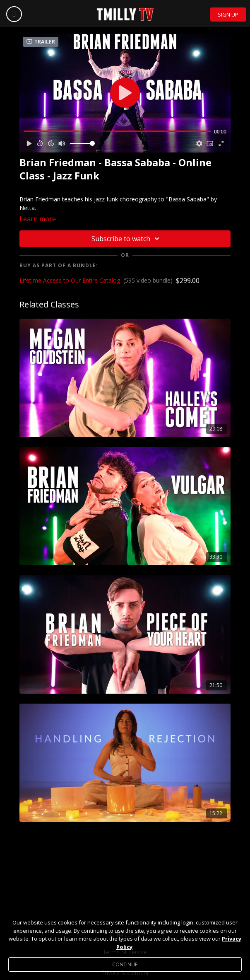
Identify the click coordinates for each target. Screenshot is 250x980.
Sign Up (228, 15)
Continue (125, 964)
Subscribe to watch (127, 239)
